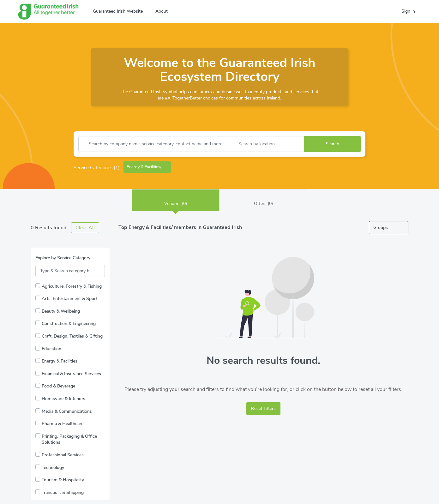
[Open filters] (389, 228)
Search (332, 144)
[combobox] (153, 144)
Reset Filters (263, 408)
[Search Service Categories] (70, 271)
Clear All (85, 228)
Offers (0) (263, 200)
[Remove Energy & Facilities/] (166, 167)
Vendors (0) (176, 200)
